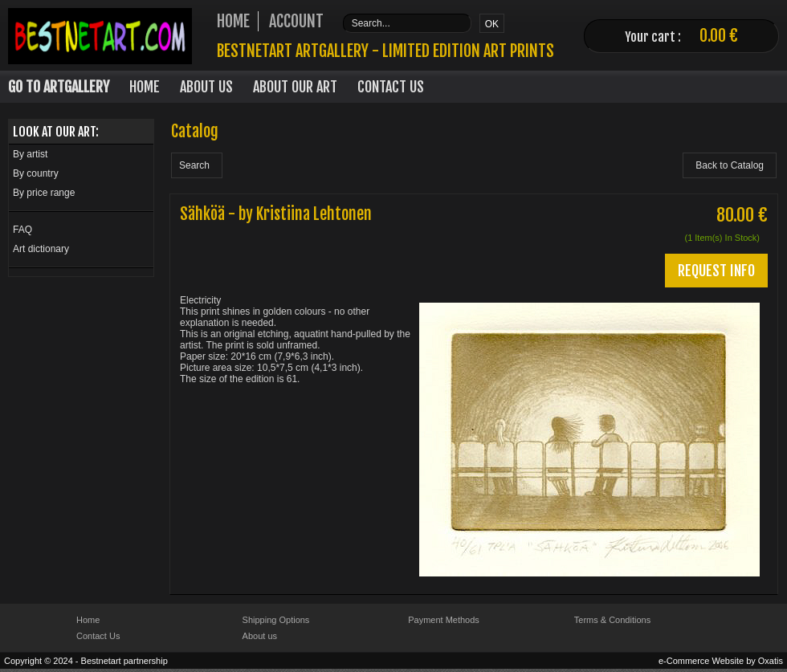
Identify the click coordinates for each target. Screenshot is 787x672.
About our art (295, 87)
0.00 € (719, 36)
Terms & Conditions (612, 620)
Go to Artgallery (59, 87)
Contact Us (391, 87)
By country (36, 173)
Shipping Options (276, 620)
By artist (30, 154)
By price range (44, 193)
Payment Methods (444, 620)
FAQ (22, 230)
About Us (206, 87)
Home (145, 87)
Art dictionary (41, 249)
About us (260, 636)
